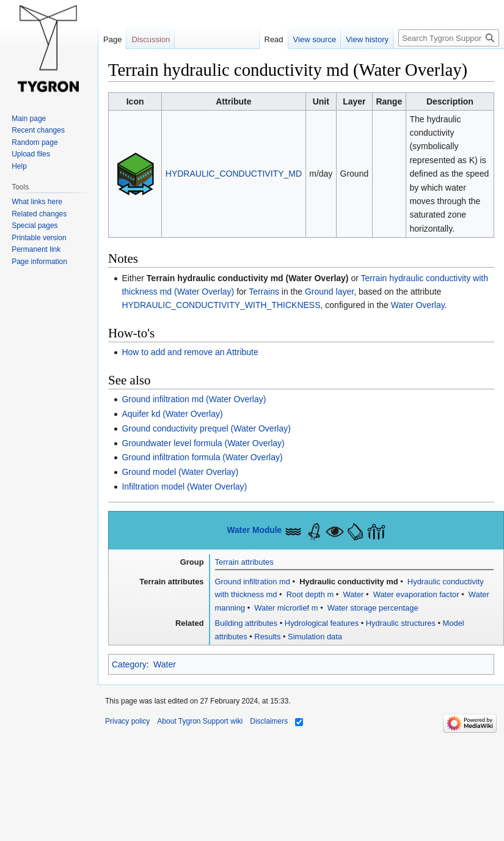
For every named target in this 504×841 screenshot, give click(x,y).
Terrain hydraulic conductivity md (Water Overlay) (248, 278)
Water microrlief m (285, 608)
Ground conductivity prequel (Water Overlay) (206, 428)
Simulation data (315, 637)
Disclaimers (269, 721)
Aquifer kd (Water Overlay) (172, 414)
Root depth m (309, 594)
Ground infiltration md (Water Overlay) (194, 399)
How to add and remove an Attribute (190, 352)
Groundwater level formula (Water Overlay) (203, 443)
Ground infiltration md (253, 582)
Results (267, 637)
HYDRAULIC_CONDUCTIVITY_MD (234, 174)
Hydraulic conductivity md (348, 582)
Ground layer (329, 292)
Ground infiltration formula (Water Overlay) (202, 457)
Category (129, 664)
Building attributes (247, 623)
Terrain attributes (244, 562)
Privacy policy (127, 721)
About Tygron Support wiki (200, 721)
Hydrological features (322, 623)
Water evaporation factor (415, 594)
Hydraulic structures (401, 623)
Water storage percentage (371, 608)
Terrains (264, 292)
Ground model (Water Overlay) (180, 472)
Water (352, 594)
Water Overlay (418, 305)
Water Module (254, 530)
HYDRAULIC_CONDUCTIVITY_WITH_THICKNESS (221, 305)
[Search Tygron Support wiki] (449, 38)
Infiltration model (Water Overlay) (184, 487)
